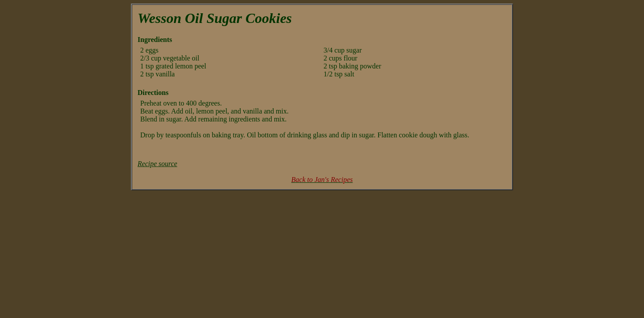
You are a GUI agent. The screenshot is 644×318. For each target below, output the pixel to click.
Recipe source (157, 164)
